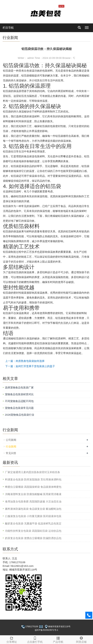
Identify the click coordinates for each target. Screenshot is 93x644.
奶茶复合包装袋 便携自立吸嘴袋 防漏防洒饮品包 (33, 538)
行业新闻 (11, 446)
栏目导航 (8, 28)
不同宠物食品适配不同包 (19, 401)
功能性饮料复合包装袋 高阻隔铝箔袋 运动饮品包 (33, 531)
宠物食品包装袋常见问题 (19, 408)
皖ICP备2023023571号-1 (46, 630)
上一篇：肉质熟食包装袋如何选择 (25, 361)
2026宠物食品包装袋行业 (20, 415)
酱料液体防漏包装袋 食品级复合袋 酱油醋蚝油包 (33, 509)
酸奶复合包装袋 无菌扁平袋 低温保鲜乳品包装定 (33, 523)
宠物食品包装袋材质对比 (19, 394)
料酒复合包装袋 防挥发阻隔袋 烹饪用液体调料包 (33, 479)
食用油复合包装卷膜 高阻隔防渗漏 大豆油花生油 (33, 501)
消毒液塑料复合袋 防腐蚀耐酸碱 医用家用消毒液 (33, 494)
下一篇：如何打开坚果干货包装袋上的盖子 (30, 366)
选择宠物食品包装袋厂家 (19, 387)
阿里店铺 (81, 639)
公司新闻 (11, 440)
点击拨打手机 (35, 639)
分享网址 (12, 639)
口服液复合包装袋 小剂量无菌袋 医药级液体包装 (33, 516)
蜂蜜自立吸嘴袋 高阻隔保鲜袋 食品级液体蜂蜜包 (33, 487)
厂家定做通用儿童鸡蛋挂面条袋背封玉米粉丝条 (33, 472)
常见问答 (11, 453)
